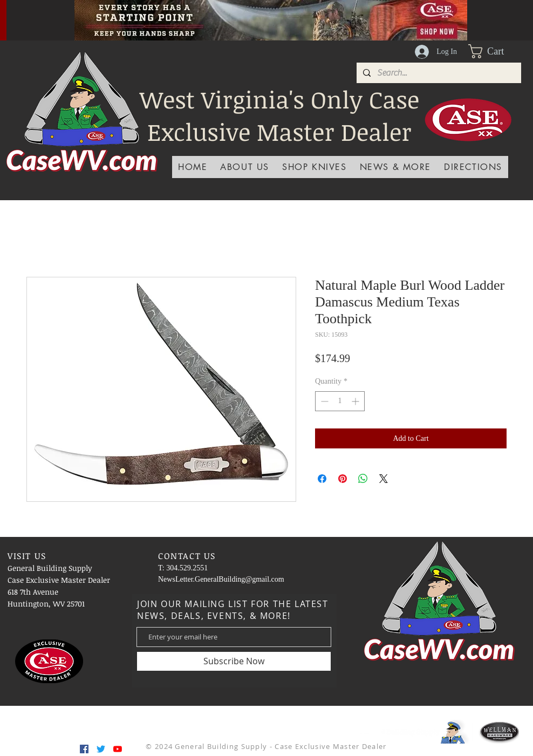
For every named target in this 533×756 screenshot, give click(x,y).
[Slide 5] (271, 16)
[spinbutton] (340, 401)
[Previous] (33, 20)
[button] (495, 51)
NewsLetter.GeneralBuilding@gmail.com (221, 579)
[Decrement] (323, 401)
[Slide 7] (298, 16)
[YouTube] (118, 749)
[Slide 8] (311, 16)
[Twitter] (101, 749)
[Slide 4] (217, 16)
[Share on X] (384, 479)
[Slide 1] (230, 16)
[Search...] (438, 73)
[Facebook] (84, 749)
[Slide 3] (244, 16)
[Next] (509, 20)
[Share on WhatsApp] (363, 479)
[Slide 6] (284, 16)
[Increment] (356, 401)
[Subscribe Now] (234, 661)
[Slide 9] (325, 16)
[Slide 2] (257, 16)
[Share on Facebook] (322, 479)
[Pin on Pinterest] (343, 479)
